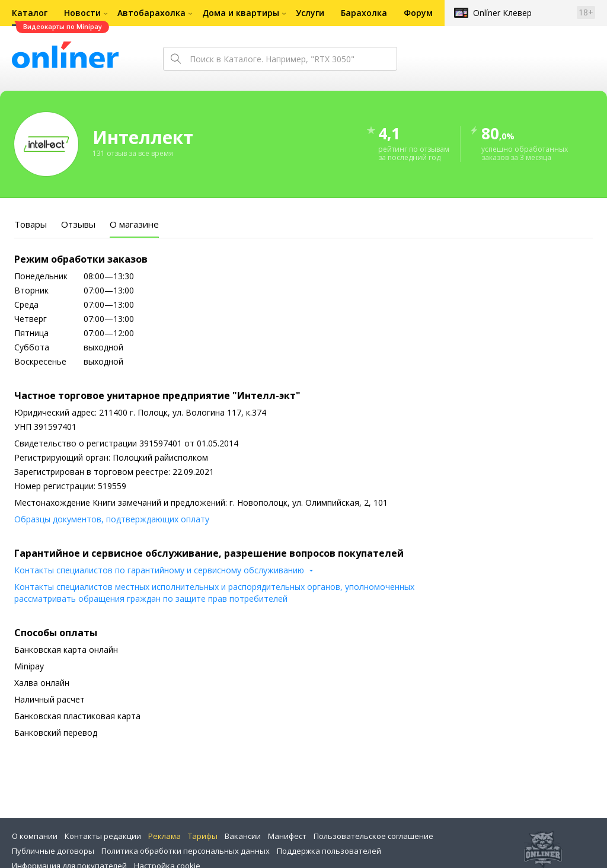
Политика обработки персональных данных (186, 851)
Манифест (287, 836)
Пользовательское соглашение (373, 836)
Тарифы (203, 836)
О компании (35, 836)
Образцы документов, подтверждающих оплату (112, 519)
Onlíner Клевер (502, 13)
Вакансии (243, 836)
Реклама (164, 836)
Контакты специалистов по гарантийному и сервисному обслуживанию (159, 570)
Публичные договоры (53, 851)
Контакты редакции (103, 836)
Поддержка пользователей (329, 851)
